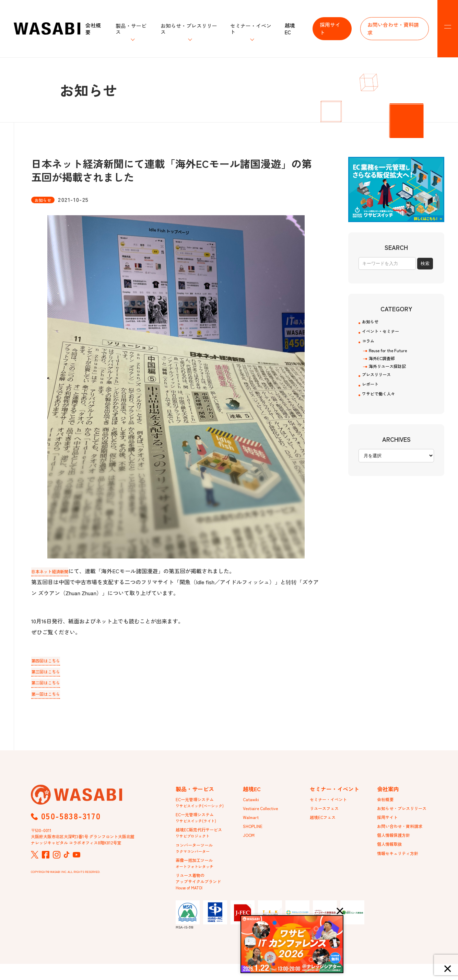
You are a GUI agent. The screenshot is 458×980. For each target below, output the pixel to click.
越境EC (290, 29)
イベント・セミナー (387, 334)
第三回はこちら (50, 672)
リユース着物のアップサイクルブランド (202, 896)
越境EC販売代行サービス (203, 841)
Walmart (252, 823)
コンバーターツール (197, 858)
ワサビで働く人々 (384, 408)
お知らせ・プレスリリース (406, 813)
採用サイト (330, 28)
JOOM (250, 843)
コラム (370, 346)
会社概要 (93, 29)
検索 (425, 263)
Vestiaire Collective (263, 813)
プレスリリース (381, 384)
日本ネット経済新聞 (56, 571)
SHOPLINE (254, 833)
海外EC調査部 (384, 366)
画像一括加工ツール (197, 875)
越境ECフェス (325, 823)
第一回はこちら (50, 696)
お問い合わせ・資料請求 (393, 28)
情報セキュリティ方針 (401, 863)
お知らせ (373, 323)
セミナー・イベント (331, 803)
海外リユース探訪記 (390, 375)
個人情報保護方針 (396, 843)
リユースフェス (327, 813)
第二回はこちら (50, 684)
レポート (373, 396)
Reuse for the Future (391, 357)
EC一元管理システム (200, 806)
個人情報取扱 (391, 853)
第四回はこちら (50, 661)
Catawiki (252, 803)
